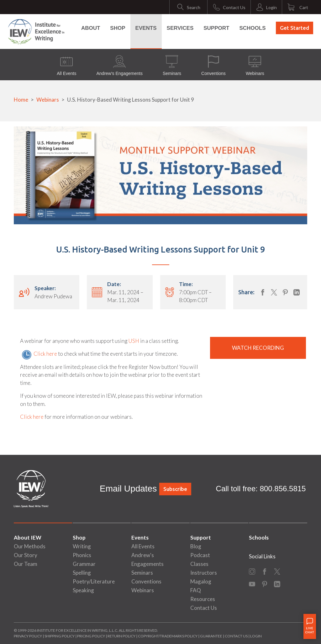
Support (216, 28)
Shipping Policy (60, 636)
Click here (45, 354)
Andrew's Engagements (119, 66)
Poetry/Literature (94, 581)
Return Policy (121, 636)
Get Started (295, 28)
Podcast (200, 555)
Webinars (255, 66)
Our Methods (30, 546)
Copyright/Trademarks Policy (168, 636)
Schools (252, 28)
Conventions (213, 66)
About (91, 28)
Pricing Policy (91, 636)
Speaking (83, 590)
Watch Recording (258, 348)
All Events (66, 66)
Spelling (82, 573)
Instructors (204, 573)
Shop (118, 28)
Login (256, 636)
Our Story (26, 555)
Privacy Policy (28, 636)
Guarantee (211, 636)
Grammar (84, 564)
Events (146, 28)
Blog (196, 546)
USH (134, 341)
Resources (203, 599)
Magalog (201, 581)
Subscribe (175, 489)
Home (21, 100)
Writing (82, 546)
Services (180, 28)
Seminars (172, 66)
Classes (199, 564)
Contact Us (204, 608)
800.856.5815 (283, 489)
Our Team (26, 564)
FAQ (196, 590)
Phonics (82, 555)
